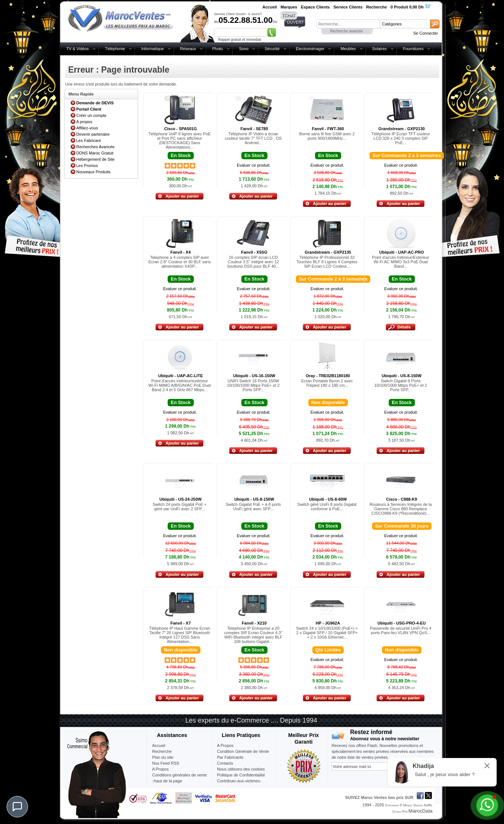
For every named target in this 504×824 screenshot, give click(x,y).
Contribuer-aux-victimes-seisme (239, 784)
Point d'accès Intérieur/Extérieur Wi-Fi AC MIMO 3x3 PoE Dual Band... (401, 262)
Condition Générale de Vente (243, 751)
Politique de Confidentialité (241, 775)
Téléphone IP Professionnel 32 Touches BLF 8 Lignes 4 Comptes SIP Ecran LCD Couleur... (327, 262)
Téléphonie (115, 49)
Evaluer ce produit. (254, 165)
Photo (218, 49)
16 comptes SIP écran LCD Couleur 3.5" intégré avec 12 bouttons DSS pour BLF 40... (253, 262)
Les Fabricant (89, 140)
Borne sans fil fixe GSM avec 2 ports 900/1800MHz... (327, 136)
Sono (244, 49)
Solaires (379, 49)
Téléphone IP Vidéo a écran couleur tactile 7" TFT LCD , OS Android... (253, 138)
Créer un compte (91, 115)
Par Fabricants (230, 757)
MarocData (421, 811)
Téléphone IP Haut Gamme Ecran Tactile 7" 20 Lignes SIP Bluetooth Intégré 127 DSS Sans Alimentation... (180, 635)
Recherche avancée (346, 31)
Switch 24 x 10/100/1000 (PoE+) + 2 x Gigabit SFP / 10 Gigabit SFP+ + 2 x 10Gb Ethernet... (327, 633)
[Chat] (17, 807)
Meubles (348, 49)
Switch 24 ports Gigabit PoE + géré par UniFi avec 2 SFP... (179, 507)
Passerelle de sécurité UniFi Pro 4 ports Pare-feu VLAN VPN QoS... (400, 630)
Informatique (152, 49)
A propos (84, 122)
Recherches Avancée (95, 147)
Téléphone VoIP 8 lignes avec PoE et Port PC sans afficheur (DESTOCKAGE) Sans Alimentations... (180, 140)
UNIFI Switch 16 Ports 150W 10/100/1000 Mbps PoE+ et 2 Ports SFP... (253, 385)
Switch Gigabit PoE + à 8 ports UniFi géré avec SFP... (253, 507)
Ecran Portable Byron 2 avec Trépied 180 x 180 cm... (327, 383)
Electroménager (310, 49)
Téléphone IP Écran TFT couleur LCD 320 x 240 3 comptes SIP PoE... (401, 138)
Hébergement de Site (95, 159)
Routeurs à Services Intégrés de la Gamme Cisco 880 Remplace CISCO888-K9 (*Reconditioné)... (401, 509)
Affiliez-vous (87, 128)
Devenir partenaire (93, 134)
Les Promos (87, 166)
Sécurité (272, 49)
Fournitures (413, 49)
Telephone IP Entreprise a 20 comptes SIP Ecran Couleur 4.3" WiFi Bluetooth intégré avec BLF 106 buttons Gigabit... (253, 635)
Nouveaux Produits (93, 172)
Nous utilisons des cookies (241, 769)
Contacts (225, 763)
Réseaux (188, 49)
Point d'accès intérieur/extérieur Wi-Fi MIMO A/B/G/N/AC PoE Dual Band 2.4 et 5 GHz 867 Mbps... (180, 385)
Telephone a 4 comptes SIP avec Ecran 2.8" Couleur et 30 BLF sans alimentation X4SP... (180, 262)
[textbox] (348, 24)
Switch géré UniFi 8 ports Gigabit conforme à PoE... (327, 507)
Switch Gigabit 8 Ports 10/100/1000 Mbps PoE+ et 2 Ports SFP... (401, 385)
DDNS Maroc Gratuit (95, 153)
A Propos (225, 745)
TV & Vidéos (78, 49)
